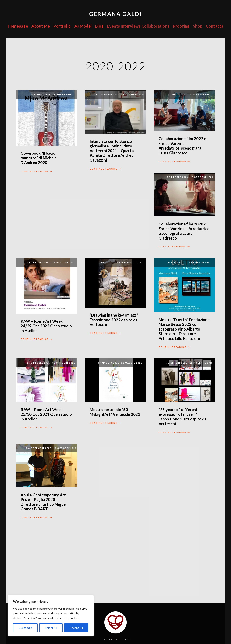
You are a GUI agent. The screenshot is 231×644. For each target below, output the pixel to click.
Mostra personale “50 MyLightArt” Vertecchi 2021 (115, 412)
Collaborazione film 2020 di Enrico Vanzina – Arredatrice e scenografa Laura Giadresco (184, 231)
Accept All (76, 628)
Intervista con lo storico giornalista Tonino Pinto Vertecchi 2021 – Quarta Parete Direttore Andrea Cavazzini (112, 151)
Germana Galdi (115, 14)
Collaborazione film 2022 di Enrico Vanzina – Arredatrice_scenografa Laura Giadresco (183, 146)
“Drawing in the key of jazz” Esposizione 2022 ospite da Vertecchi (114, 320)
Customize (25, 628)
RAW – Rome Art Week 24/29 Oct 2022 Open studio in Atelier (46, 326)
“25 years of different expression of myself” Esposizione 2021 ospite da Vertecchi (183, 417)
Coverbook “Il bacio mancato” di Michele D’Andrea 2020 (39, 158)
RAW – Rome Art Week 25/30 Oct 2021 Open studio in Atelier (46, 414)
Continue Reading (37, 171)
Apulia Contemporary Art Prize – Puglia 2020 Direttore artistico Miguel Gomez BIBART (44, 502)
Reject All (51, 628)
